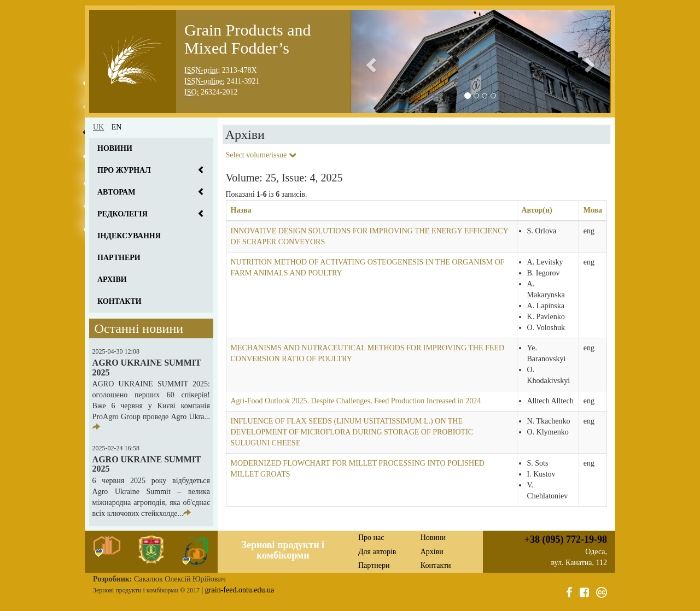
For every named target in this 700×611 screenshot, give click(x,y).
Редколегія (122, 214)
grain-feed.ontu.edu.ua (240, 590)
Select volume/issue (261, 155)
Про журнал (124, 170)
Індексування (129, 236)
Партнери (119, 258)
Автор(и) (537, 210)
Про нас (371, 537)
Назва (241, 210)
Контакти (119, 301)
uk (98, 127)
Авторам (116, 192)
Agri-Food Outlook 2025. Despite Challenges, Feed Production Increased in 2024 (356, 401)
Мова (593, 210)
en (117, 127)
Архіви (112, 280)
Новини (115, 148)
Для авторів (377, 552)
